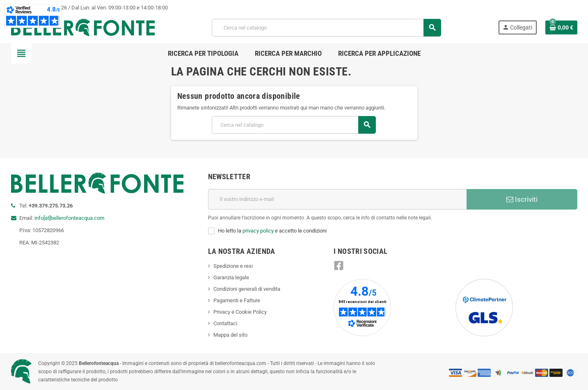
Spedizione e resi (233, 266)
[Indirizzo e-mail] (337, 199)
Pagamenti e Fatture (237, 300)
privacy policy (258, 231)
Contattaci (225, 323)
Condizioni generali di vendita (247, 289)
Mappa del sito (230, 335)
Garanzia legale (231, 277)
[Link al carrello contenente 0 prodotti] (561, 27)
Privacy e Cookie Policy (240, 312)
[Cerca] (326, 28)
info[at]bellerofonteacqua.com (69, 218)
